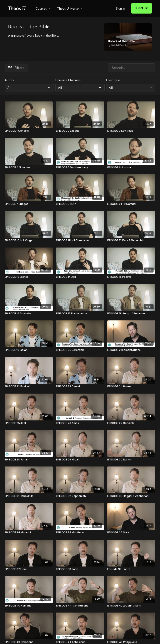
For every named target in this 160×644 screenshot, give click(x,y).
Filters (16, 68)
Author (10, 80)
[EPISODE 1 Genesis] (29, 131)
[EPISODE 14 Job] (80, 277)
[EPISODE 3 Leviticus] (131, 131)
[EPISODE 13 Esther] (29, 277)
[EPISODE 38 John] (80, 569)
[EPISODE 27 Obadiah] (131, 423)
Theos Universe (70, 8)
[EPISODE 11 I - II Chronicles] (80, 240)
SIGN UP (142, 8)
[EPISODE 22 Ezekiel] (29, 386)
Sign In (120, 8)
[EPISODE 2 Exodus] (80, 131)
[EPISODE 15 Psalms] (131, 277)
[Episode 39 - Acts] (131, 569)
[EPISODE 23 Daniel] (80, 386)
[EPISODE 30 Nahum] (131, 460)
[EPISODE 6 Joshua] (131, 168)
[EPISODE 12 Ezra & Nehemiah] (131, 240)
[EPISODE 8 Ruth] (80, 204)
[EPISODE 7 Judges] (29, 204)
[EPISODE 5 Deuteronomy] (80, 168)
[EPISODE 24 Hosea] (131, 386)
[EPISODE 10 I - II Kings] (29, 240)
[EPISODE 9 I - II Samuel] (131, 204)
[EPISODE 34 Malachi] (29, 533)
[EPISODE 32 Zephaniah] (80, 496)
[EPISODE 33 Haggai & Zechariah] (131, 496)
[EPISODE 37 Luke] (29, 569)
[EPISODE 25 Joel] (29, 423)
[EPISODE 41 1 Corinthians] (80, 606)
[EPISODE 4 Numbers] (29, 168)
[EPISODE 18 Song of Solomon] (131, 314)
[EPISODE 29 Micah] (80, 460)
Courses (43, 8)
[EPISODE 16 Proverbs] (29, 314)
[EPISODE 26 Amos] (80, 423)
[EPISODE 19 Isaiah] (29, 350)
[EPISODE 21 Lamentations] (131, 350)
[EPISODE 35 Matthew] (80, 533)
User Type (113, 80)
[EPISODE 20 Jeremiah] (80, 350)
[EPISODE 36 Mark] (131, 533)
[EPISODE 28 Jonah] (29, 460)
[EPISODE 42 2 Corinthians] (131, 606)
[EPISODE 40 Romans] (29, 606)
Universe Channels (68, 80)
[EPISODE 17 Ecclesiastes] (80, 314)
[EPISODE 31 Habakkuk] (29, 496)
